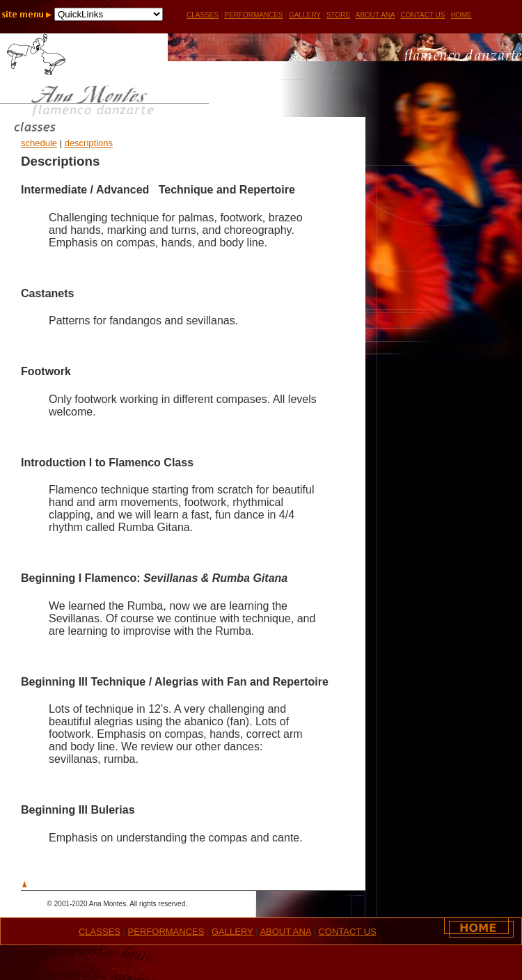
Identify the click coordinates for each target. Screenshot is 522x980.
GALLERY (305, 15)
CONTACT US (422, 15)
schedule (39, 143)
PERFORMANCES (253, 15)
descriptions (89, 143)
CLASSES (100, 932)
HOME (461, 15)
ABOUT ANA (375, 15)
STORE (338, 15)
